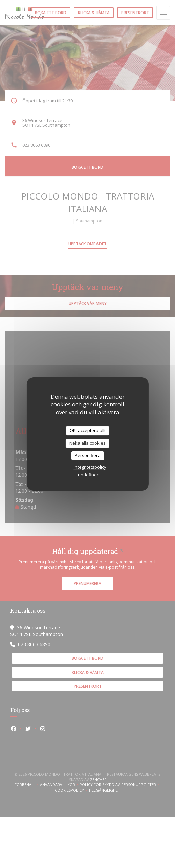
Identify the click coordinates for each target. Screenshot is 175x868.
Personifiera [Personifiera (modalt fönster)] (88, 455)
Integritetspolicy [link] (90, 467)
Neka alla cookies (87, 443)
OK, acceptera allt (88, 430)
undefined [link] (89, 475)
